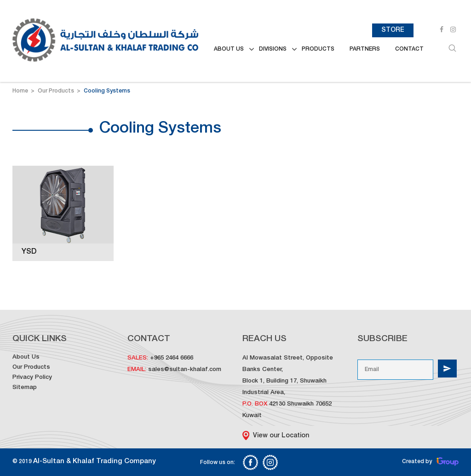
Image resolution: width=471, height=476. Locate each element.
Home (20, 91)
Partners (365, 49)
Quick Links (40, 339)
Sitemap (25, 388)
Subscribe (382, 339)
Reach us (264, 339)
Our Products (57, 91)
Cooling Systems (107, 91)
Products (318, 49)
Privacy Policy (32, 378)
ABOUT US (229, 49)
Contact (409, 49)
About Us (26, 357)
